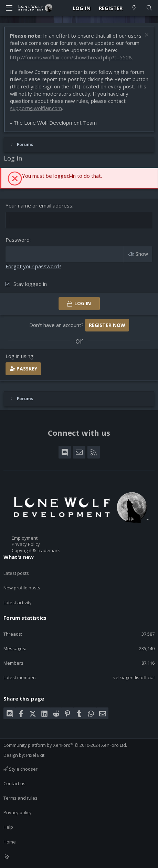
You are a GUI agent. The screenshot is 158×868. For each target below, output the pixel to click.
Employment (25, 538)
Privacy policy (18, 812)
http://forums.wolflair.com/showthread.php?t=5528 (71, 57)
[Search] (149, 8)
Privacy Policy (26, 544)
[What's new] (134, 8)
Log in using (19, 356)
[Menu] (9, 8)
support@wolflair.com (36, 108)
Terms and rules (20, 798)
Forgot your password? (33, 266)
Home (10, 842)
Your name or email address (39, 205)
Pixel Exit (35, 755)
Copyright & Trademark (36, 550)
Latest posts (16, 573)
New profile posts (22, 588)
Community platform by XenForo (65, 745)
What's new (19, 557)
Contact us (14, 783)
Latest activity (18, 602)
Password (18, 240)
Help (8, 827)
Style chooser (20, 769)
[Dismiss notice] (146, 36)
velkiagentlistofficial (134, 677)
